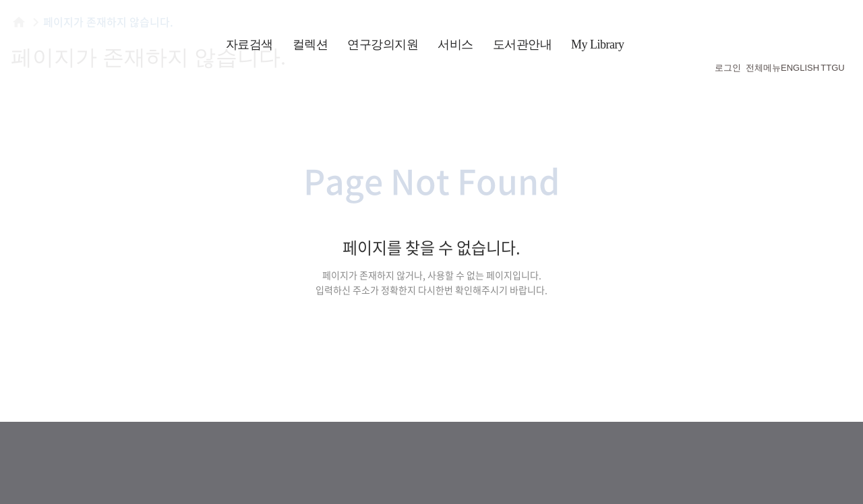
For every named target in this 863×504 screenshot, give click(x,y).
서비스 (455, 44)
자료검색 (249, 44)
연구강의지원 (383, 44)
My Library (597, 44)
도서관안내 (523, 44)
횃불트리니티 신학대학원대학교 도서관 (94, 40)
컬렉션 (310, 44)
